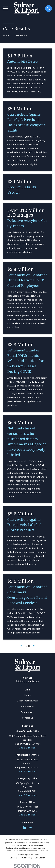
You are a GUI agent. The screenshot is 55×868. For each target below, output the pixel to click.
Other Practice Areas (28, 701)
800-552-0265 (28, 681)
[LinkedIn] (24, 828)
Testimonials (28, 712)
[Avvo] (31, 828)
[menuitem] (14, 858)
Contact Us (28, 718)
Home (28, 695)
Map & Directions (28, 748)
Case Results (28, 706)
